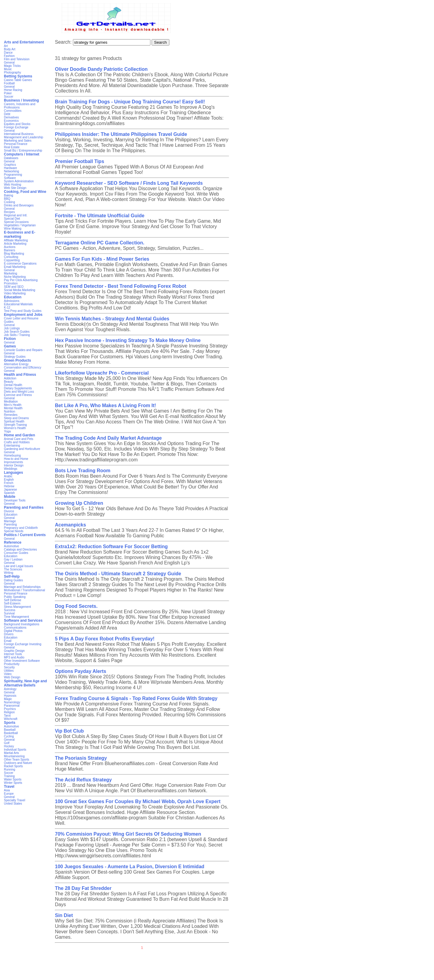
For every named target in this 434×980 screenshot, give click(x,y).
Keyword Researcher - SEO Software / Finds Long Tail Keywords (129, 183)
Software (10, 178)
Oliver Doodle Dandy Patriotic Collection (101, 69)
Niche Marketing (15, 277)
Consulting (11, 257)
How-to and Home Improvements (16, 460)
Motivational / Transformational (24, 590)
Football (9, 83)
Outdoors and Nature (18, 763)
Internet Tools (13, 654)
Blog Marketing (14, 254)
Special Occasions (16, 222)
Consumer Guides (16, 553)
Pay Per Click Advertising (21, 280)
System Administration (19, 181)
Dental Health (13, 385)
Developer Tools (15, 500)
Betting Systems (18, 76)
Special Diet (12, 219)
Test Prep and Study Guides (23, 311)
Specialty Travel (15, 800)
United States (13, 804)
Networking (11, 171)
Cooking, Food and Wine (25, 192)
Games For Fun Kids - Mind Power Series (102, 259)
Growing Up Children (79, 503)
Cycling (9, 736)
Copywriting (12, 260)
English (9, 480)
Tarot (7, 716)
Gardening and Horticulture (22, 449)
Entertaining (12, 446)
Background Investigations (22, 624)
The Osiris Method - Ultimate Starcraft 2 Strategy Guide (118, 574)
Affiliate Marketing (16, 240)
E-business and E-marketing (20, 234)
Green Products (17, 360)
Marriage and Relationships (22, 587)
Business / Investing (21, 100)
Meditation (11, 402)
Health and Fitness (20, 375)
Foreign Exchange (16, 127)
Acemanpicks (70, 525)
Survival (9, 613)
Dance (8, 53)
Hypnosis (10, 696)
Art (6, 46)
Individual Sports (15, 750)
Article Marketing (15, 244)
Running (9, 770)
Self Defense (13, 600)
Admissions (12, 301)
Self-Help (12, 576)
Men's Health (13, 405)
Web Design (12, 677)
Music (8, 69)
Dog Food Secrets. (76, 606)
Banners (9, 250)
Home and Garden (19, 435)
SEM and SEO (14, 287)
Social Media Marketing (20, 290)
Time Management (16, 617)
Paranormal (12, 706)
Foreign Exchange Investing (23, 644)
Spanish (9, 493)
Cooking (9, 202)
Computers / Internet (22, 154)
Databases (11, 158)
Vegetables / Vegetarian (20, 225)
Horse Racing (13, 90)
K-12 (7, 308)
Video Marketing (15, 293)
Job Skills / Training (17, 335)
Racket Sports (13, 766)
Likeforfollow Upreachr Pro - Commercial (102, 373)
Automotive (11, 546)
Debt (7, 114)
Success (10, 610)
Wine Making (13, 229)
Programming (13, 175)
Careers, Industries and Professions (20, 106)
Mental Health (13, 408)
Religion (9, 712)
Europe (9, 794)
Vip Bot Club (69, 731)
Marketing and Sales (18, 141)
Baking (9, 195)
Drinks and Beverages (19, 205)
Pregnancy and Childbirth (21, 528)
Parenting (10, 525)
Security (9, 667)
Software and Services (23, 620)
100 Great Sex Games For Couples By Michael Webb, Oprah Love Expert (138, 801)
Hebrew (9, 486)
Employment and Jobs (23, 315)
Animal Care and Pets (19, 439)
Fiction (10, 339)
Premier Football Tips (79, 161)
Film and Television (17, 59)
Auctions (10, 247)
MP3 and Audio (14, 657)
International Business (19, 134)
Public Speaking (15, 597)
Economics (11, 121)
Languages (13, 473)
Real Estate (12, 147)
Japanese (10, 490)
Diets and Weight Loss (19, 392)
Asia (7, 790)
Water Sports (13, 779)
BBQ (7, 199)
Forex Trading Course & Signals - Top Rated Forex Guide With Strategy (136, 698)
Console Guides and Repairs (23, 350)
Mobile (10, 497)
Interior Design (14, 465)
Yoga (7, 431)
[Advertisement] (217, 966)
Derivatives (11, 117)
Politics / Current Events (25, 535)
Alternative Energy (16, 364)
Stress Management (17, 607)
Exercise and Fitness (18, 395)
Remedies (11, 415)
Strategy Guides (15, 357)
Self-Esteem (12, 603)
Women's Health (15, 428)
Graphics (10, 165)
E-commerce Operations (20, 264)
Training (9, 776)
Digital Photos (13, 631)
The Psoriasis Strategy (81, 758)
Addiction (10, 378)
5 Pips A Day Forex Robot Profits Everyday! (105, 639)
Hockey (9, 746)
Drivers (9, 634)
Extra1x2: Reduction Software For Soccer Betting (111, 547)
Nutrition (9, 411)
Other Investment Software (22, 661)
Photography (13, 72)
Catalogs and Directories (20, 550)
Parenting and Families (24, 507)
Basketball (11, 733)
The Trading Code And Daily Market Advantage (108, 438)
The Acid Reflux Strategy (83, 780)
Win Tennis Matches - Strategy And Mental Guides (112, 319)
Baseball (10, 730)
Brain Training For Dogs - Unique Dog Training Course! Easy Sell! (130, 102)
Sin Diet (64, 915)
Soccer (9, 97)
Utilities (9, 671)
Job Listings (12, 328)
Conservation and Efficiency (23, 368)
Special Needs (14, 531)
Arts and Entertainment (24, 42)
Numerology (12, 702)
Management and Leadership (24, 137)
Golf (7, 743)
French (9, 483)
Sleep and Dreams (16, 418)
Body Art (10, 49)
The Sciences (13, 569)
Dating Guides (13, 580)
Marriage (10, 521)
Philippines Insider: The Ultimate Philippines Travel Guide (121, 134)
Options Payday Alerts (80, 671)
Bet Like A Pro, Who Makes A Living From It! (105, 405)
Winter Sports (13, 783)
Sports (10, 723)
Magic (8, 699)
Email (8, 641)
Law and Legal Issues (19, 566)
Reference (13, 542)
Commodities (13, 111)
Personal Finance (16, 144)
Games (10, 346)
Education (13, 297)
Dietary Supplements (18, 388)
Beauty (9, 382)
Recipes (9, 212)
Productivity (12, 664)
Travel (9, 787)
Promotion (11, 283)
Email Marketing (15, 267)
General (9, 63)
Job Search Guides (17, 332)
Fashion (9, 56)
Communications (15, 628)
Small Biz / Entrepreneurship (23, 151)
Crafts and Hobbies (17, 442)
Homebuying (12, 455)
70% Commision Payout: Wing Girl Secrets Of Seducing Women (128, 834)
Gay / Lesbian (13, 559)
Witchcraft (11, 719)
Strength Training (15, 425)
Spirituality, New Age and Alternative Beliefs (25, 683)
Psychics (10, 709)
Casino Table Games (18, 80)
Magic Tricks (12, 66)
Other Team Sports (17, 760)
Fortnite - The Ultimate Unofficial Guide (100, 216)
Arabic (8, 476)
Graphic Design (14, 651)
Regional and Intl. (16, 215)
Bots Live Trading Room (83, 471)
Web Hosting (13, 185)
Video (8, 674)
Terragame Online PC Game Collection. (100, 243)
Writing (9, 573)
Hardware (10, 168)
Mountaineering (14, 756)
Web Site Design (15, 188)
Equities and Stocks (17, 124)
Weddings (11, 469)
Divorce (9, 511)
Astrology (10, 689)
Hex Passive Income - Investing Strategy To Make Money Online (128, 340)
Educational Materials (18, 304)
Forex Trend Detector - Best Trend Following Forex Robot (121, 286)
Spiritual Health (14, 421)
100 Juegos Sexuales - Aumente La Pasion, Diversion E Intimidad (130, 867)
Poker (8, 93)
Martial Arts (11, 753)
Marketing (11, 273)
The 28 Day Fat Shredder (83, 888)
